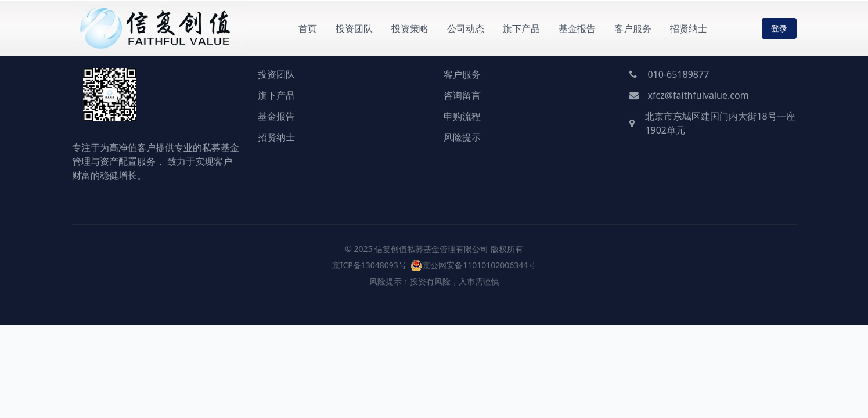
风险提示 (462, 137)
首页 (308, 28)
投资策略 (410, 28)
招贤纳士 (689, 28)
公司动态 (466, 28)
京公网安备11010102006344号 (479, 265)
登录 (779, 28)
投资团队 (354, 28)
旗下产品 (521, 28)
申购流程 (462, 116)
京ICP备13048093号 (369, 265)
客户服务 (633, 28)
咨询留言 (462, 95)
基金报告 (577, 28)
